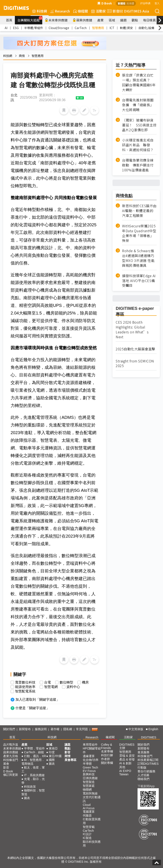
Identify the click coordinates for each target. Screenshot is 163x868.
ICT (112, 28)
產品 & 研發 (127, 759)
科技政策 (30, 787)
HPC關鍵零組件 (92, 750)
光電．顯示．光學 (33, 781)
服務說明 (41, 729)
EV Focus (89, 771)
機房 (85, 682)
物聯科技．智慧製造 (33, 792)
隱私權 (68, 729)
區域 (112, 20)
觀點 (135, 20)
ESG (16, 28)
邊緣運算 (89, 756)
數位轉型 (66, 682)
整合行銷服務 (146, 771)
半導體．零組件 (34, 748)
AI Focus (89, 808)
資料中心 (73, 687)
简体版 (130, 3)
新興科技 (89, 774)
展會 (6, 764)
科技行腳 (107, 755)
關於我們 (9, 729)
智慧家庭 (89, 786)
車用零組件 (90, 745)
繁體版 (122, 3)
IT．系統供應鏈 (34, 775)
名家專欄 (107, 751)
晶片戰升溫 (11, 745)
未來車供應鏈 (56, 20)
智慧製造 (89, 782)
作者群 (105, 759)
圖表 (27, 798)
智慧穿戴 (89, 827)
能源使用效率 (25, 687)
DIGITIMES (149, 737)
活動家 (99, 11)
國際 (52, 760)
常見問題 (82, 729)
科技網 (40, 11)
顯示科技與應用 (92, 844)
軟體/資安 (126, 28)
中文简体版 (136, 729)
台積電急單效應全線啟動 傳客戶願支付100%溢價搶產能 (138, 165)
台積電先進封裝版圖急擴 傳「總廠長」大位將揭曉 (138, 105)
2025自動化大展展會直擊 (136, 349)
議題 (123, 20)
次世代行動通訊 (92, 799)
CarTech (81, 28)
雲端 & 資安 (127, 756)
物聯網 (87, 790)
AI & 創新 (125, 763)
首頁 (9, 20)
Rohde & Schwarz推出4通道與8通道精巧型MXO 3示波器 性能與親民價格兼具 (138, 258)
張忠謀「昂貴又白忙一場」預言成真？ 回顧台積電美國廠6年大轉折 (139, 82)
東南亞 (53, 748)
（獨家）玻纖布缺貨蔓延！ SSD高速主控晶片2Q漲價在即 (139, 125)
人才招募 (143, 775)
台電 (48, 682)
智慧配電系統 (25, 691)
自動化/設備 (146, 28)
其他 (122, 767)
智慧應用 (98, 28)
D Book (105, 3)
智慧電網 (51, 687)
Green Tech (90, 767)
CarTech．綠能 (34, 752)
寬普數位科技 (25, 682)
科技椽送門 (11, 760)
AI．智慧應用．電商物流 (33, 762)
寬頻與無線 (90, 793)
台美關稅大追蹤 (30, 19)
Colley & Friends (107, 746)
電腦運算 (89, 812)
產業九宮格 (11, 756)
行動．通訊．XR (35, 756)
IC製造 (87, 838)
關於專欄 (107, 763)
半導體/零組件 (34, 28)
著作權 (55, 729)
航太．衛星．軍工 (33, 769)
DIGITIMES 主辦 (127, 746)
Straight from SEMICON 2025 (135, 363)
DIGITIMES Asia (134, 11)
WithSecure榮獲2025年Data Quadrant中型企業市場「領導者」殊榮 (139, 233)
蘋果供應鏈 (82, 20)
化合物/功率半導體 (91, 762)
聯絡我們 (143, 779)
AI (6, 28)
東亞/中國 (55, 756)
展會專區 (70, 760)
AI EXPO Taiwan (125, 773)
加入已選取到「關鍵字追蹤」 (38, 700)
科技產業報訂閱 (148, 760)
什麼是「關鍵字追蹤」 (32, 708)
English (153, 729)
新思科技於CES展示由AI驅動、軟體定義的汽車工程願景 (139, 211)
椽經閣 (81, 11)
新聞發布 (25, 729)
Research (60, 11)
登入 (157, 3)
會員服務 (143, 752)
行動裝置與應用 (92, 821)
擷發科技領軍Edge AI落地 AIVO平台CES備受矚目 (139, 281)
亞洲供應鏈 (90, 778)
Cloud (87, 805)
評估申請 (145, 3)
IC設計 (87, 834)
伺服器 (87, 815)
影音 (113, 11)
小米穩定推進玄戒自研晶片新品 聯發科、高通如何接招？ (138, 145)
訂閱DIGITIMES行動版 (148, 766)
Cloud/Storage (59, 28)
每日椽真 (149, 20)
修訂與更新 (11, 775)
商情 (22, 56)
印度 (52, 752)
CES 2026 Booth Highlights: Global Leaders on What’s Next (132, 330)
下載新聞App (146, 786)
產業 (100, 20)
